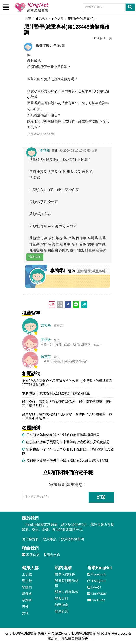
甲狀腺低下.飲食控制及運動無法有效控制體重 (56, 393)
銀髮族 (27, 594)
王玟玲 (46, 340)
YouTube (96, 600)
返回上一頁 (103, 38)
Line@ (94, 587)
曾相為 (46, 325)
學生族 (27, 581)
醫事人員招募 (65, 574)
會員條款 (50, 539)
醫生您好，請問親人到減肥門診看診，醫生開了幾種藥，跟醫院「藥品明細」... (67, 404)
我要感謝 (35, 257)
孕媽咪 (27, 600)
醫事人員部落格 (67, 592)
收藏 (52, 304)
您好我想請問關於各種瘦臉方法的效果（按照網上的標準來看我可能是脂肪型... (67, 383)
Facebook (97, 574)
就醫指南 (62, 605)
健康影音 (62, 611)
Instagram (97, 581)
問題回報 (60, 304)
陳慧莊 (46, 357)
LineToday (97, 594)
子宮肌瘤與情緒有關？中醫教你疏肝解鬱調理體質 (61, 435)
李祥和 (45, 150)
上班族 (27, 574)
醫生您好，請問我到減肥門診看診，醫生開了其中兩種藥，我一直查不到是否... (67, 416)
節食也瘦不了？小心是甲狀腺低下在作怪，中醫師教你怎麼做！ (68, 451)
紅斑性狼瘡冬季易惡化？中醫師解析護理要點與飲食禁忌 (66, 442)
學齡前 (27, 587)
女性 (25, 613)
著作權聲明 (30, 539)
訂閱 (101, 497)
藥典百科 (62, 598)
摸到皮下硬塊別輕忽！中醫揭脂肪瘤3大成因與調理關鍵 (65, 460)
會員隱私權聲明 (72, 539)
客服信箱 (31, 555)
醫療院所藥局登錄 (67, 583)
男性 (25, 607)
